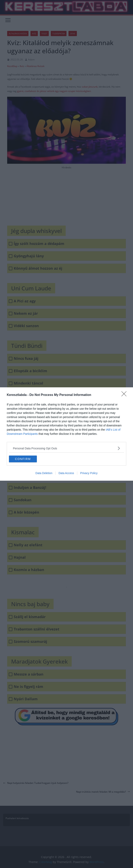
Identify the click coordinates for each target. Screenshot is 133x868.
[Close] (125, 395)
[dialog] (66, 434)
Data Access (66, 473)
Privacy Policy (89, 473)
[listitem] (66, 448)
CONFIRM (23, 459)
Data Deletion (44, 473)
